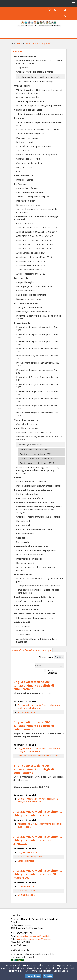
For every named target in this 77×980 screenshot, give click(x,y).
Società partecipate (26, 291)
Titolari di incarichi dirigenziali (30, 134)
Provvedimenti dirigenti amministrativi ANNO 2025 (38, 400)
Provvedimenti (22, 323)
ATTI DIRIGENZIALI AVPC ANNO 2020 (35, 249)
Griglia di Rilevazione (28, 852)
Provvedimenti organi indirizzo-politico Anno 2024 (37, 371)
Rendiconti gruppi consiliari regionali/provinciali (38, 105)
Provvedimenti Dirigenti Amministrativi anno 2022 (37, 357)
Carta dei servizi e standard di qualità (34, 529)
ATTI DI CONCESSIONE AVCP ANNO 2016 (37, 228)
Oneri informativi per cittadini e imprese (35, 72)
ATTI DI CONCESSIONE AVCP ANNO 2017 (37, 232)
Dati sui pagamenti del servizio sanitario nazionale (35, 569)
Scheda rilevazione (27, 890)
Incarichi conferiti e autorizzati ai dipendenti (37, 155)
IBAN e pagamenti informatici (30, 554)
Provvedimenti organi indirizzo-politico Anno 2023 (37, 343)
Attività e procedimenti (27, 303)
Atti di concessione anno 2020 (31, 274)
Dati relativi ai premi (26, 201)
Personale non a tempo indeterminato (35, 146)
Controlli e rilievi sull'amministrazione (34, 502)
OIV (18, 171)
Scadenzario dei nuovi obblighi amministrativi (40, 77)
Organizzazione (22, 86)
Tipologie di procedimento (29, 307)
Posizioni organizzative (27, 138)
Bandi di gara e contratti (27, 428)
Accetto (48, 976)
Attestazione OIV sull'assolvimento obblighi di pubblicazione (40, 825)
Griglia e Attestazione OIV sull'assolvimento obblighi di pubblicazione (39, 706)
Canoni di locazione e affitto (30, 498)
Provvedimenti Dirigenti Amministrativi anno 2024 (37, 378)
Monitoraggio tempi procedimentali (33, 312)
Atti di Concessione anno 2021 (31, 253)
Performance (21, 184)
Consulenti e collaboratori (28, 110)
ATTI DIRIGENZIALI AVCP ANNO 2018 (35, 236)
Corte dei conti (23, 521)
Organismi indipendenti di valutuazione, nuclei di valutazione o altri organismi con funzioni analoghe (39, 510)
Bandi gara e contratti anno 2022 (36, 454)
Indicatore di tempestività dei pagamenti (36, 550)
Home (19, 43)
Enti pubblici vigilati (25, 282)
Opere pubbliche (23, 574)
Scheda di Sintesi (26, 861)
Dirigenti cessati (24, 167)
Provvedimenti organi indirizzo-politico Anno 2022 (37, 336)
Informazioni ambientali (27, 605)
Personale (19, 118)
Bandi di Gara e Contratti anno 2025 (34, 432)
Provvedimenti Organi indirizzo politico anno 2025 (37, 393)
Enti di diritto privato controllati (31, 295)
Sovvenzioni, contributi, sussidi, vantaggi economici (36, 218)
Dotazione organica (26, 142)
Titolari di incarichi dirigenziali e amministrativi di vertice (39, 124)
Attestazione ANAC (27, 712)
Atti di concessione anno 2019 (31, 270)
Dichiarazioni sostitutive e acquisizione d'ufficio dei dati (39, 317)
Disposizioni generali (25, 56)
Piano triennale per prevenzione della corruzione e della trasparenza (40, 62)
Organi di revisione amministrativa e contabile (38, 517)
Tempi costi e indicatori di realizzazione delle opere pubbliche (38, 591)
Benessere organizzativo (28, 205)
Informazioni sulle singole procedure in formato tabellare (39, 438)
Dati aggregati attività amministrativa (34, 286)
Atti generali (22, 68)
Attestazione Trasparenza (30, 856)
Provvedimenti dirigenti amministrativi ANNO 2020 (38, 350)
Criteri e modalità (25, 223)
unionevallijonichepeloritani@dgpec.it (33, 939)
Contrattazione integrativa (29, 163)
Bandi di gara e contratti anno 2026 (37, 463)
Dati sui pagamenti (25, 563)
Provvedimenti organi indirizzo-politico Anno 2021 (37, 329)
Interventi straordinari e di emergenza (35, 614)
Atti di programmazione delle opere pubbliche (38, 586)
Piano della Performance (28, 188)
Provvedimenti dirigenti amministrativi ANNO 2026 (38, 414)
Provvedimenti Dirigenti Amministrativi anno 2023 (37, 386)
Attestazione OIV (26, 886)
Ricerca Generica (52, 672)
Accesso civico (23, 635)
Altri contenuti (22, 622)
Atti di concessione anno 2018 (31, 265)
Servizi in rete (23, 542)
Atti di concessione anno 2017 (31, 261)
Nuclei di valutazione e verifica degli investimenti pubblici (39, 580)
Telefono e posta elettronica (30, 101)
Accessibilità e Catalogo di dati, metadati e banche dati (37, 640)
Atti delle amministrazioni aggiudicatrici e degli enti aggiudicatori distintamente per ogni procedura (38, 470)
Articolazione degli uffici (28, 97)
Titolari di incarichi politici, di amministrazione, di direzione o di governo (39, 91)
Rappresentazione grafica (29, 299)
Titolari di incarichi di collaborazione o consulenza (40, 114)
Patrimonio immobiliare (27, 494)
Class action (22, 538)
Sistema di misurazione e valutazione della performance (37, 211)
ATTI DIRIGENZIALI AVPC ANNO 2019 (35, 240)
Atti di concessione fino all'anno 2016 (34, 257)
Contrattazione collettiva (28, 159)
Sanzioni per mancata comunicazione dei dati (38, 129)
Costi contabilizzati (25, 534)
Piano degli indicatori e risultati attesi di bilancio (39, 486)
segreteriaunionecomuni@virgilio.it (33, 936)
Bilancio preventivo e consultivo (31, 481)
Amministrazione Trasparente (38, 43)
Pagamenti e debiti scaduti (29, 559)
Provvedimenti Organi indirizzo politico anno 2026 (37, 407)
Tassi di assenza (24, 150)
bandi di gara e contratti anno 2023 (37, 450)
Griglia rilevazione (26, 895)
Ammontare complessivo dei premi (33, 197)
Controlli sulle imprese (26, 420)
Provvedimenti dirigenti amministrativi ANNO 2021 (38, 364)
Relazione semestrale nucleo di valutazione (38, 756)
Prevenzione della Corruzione (30, 630)
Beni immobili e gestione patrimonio (33, 490)
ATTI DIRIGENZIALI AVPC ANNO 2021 (35, 244)
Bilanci (18, 477)
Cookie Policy (33, 976)
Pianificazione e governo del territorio (34, 597)
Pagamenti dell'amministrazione (31, 546)
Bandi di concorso (24, 176)
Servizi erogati (22, 525)
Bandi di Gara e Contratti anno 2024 (37, 459)
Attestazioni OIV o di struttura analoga (35, 82)
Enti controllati (22, 278)
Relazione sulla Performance (30, 192)
